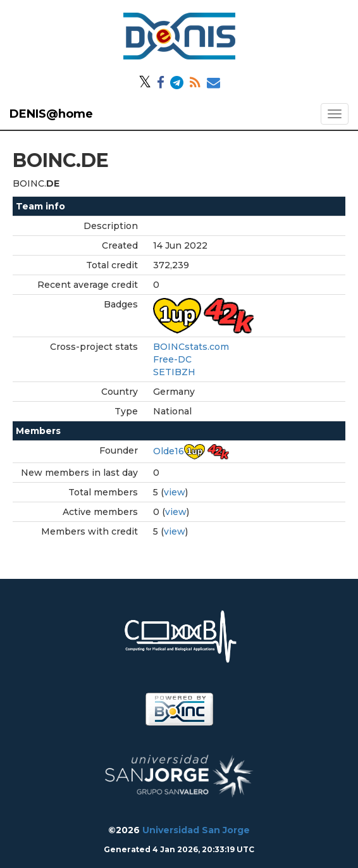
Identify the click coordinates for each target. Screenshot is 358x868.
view (175, 492)
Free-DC (172, 359)
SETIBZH (174, 372)
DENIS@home (51, 114)
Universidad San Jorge (196, 830)
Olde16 (169, 451)
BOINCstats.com (191, 347)
